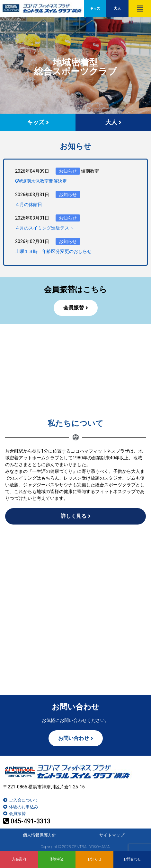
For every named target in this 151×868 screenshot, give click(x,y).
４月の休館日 (29, 204)
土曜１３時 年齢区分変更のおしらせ (53, 251)
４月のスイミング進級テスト (44, 228)
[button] (140, 9)
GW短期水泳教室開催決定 (41, 181)
